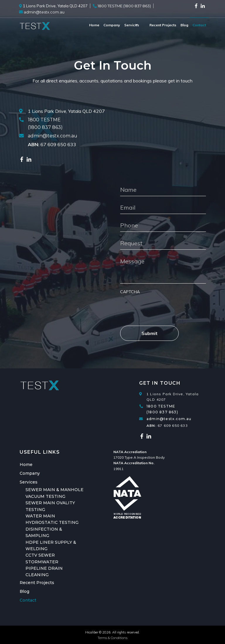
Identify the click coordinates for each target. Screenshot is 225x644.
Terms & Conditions (112, 638)
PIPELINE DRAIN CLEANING (44, 572)
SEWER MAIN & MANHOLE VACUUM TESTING (54, 493)
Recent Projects (163, 25)
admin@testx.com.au (53, 136)
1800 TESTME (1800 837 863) (162, 409)
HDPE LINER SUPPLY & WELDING (51, 545)
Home (87, 25)
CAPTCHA (130, 292)
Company (105, 25)
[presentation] (165, 307)
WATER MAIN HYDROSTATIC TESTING (52, 519)
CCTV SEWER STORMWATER (42, 558)
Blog (184, 25)
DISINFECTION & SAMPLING (44, 532)
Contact (199, 25)
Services (125, 25)
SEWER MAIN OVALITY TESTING (50, 506)
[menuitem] (87, 25)
